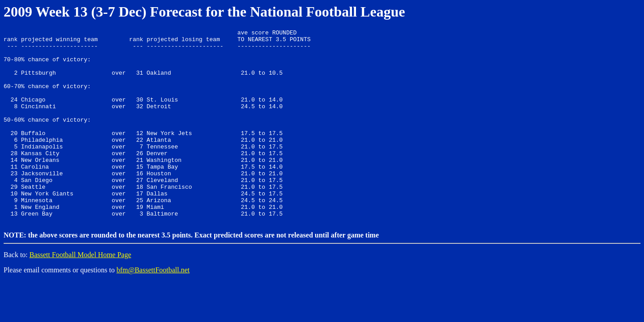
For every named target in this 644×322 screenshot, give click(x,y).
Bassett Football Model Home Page (80, 292)
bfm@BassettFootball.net (153, 307)
